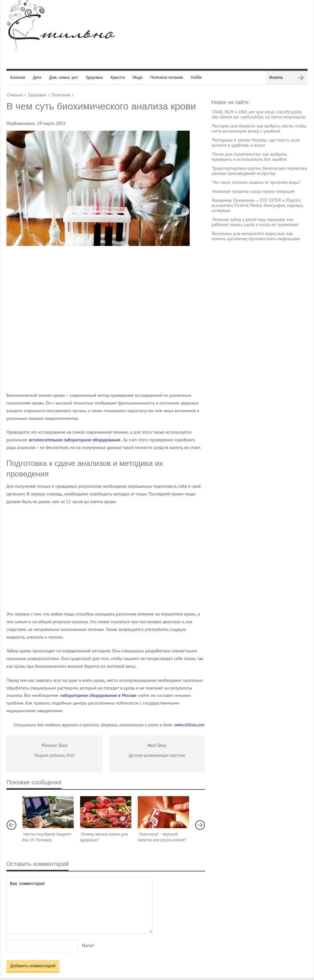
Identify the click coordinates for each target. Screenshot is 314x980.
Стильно (15, 95)
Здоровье (95, 78)
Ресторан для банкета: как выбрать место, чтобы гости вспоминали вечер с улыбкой (259, 128)
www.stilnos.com (189, 725)
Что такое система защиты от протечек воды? (256, 182)
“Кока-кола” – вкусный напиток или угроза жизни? (162, 837)
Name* (88, 945)
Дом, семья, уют (63, 78)
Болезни (18, 78)
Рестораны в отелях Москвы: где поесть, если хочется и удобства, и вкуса (256, 143)
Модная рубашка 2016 (54, 755)
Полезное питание (166, 78)
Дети (37, 78)
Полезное (61, 95)
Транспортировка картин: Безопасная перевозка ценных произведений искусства (259, 171)
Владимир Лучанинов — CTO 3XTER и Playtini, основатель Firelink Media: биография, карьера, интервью (257, 205)
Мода (137, 78)
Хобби (196, 78)
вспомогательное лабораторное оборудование (75, 440)
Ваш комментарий (79, 906)
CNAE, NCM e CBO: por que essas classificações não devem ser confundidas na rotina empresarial (259, 114)
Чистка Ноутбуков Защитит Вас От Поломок (47, 837)
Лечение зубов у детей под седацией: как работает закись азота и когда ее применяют (255, 222)
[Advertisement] (99, 319)
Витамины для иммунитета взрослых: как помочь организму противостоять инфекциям (256, 236)
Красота (118, 78)
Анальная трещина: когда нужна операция (253, 191)
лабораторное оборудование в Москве (98, 695)
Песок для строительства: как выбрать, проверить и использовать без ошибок (249, 157)
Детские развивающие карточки (157, 755)
